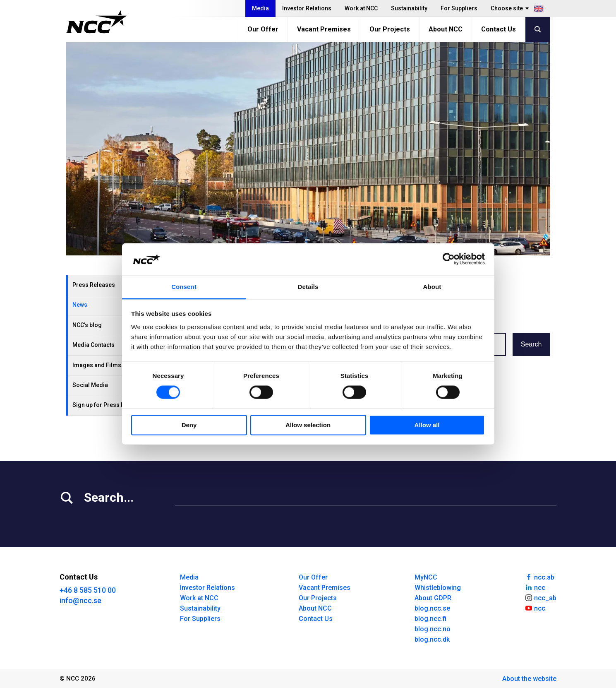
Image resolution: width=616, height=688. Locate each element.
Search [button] (531, 344)
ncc (535, 587)
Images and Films (97, 365)
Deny (189, 425)
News (80, 305)
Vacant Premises (324, 29)
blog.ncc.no (433, 629)
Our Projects (390, 29)
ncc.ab (539, 577)
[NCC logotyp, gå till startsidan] (97, 22)
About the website (529, 679)
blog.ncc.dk (432, 639)
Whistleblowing (438, 588)
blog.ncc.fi (430, 619)
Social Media (90, 385)
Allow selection (308, 425)
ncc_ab (540, 597)
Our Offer (263, 29)
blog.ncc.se (432, 608)
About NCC (446, 29)
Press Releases (94, 285)
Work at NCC (361, 8)
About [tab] (432, 287)
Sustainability (409, 8)
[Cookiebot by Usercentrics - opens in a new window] (449, 259)
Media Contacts (93, 345)
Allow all (427, 425)
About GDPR (433, 598)
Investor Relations (307, 8)
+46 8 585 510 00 (88, 590)
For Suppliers (459, 8)
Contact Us (499, 29)
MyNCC (426, 577)
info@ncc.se (80, 600)
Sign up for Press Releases (109, 405)
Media (260, 8)
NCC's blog (87, 325)
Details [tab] (308, 287)
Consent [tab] (184, 287)
